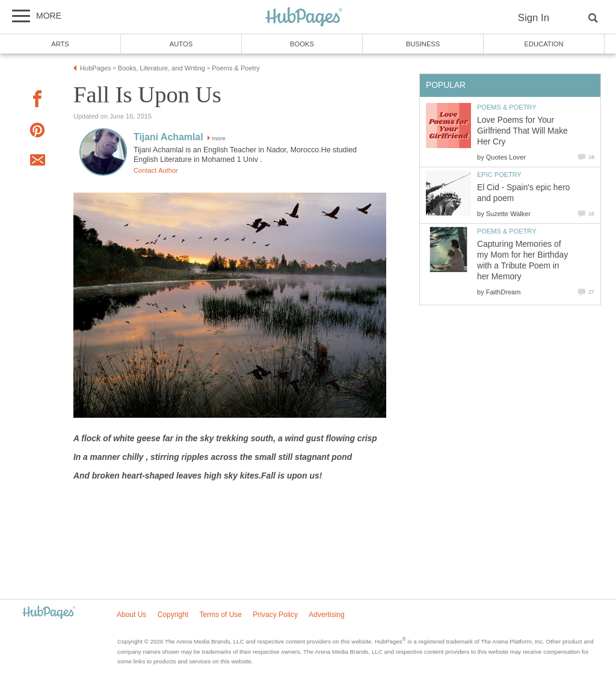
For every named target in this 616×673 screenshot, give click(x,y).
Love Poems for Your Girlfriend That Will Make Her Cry (522, 131)
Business (423, 44)
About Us (131, 615)
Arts (60, 44)
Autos (181, 44)
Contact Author (156, 170)
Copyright (173, 615)
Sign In (534, 18)
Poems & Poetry (507, 107)
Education (544, 44)
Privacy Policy (275, 615)
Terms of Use (220, 615)
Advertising (326, 615)
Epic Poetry (499, 175)
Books (302, 44)
